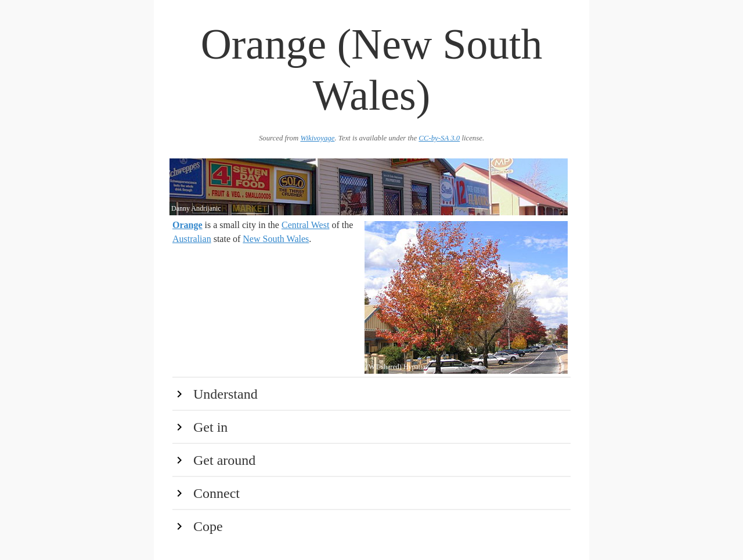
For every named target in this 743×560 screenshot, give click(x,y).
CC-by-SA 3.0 (439, 138)
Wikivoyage (317, 138)
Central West (305, 225)
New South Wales (276, 239)
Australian (192, 239)
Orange (187, 225)
